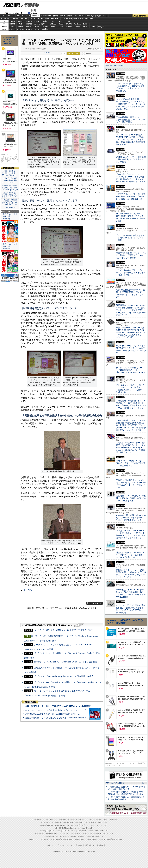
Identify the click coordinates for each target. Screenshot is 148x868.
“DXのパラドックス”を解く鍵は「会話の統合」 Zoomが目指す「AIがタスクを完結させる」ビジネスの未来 (131, 87)
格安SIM (15, 19)
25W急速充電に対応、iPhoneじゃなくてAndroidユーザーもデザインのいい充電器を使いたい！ (131, 518)
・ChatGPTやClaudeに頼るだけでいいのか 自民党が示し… (10, 202)
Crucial (61, 24)
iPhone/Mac (46, 16)
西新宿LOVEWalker (67, 839)
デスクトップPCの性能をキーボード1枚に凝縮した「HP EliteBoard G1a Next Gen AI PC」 (131, 370)
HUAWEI (69, 24)
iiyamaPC (29, 21)
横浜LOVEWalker (54, 839)
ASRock (53, 24)
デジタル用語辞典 (71, 836)
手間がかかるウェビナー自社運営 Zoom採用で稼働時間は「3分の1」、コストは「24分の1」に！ (132, 197)
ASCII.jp (12, 5)
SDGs (75, 19)
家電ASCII (24, 19)
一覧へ (143, 783)
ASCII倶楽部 (140, 16)
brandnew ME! (45, 29)
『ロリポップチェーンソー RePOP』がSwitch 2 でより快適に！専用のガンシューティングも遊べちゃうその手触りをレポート (131, 178)
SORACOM (66, 831)
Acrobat (21, 27)
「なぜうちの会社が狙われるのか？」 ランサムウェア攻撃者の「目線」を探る (131, 273)
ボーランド (29, 590)
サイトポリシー (49, 845)
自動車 (56, 16)
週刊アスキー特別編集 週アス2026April (10, 246)
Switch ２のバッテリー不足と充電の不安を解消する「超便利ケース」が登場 (131, 159)
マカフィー (13, 29)
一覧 (64, 53)
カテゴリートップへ (95, 603)
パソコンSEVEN (45, 21)
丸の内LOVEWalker (105, 839)
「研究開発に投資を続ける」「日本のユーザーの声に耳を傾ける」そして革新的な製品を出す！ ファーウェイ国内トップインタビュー (131, 404)
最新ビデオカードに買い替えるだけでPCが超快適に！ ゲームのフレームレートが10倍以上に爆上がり (131, 349)
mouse (21, 21)
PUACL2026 (89, 19)
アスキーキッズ (6, 19)
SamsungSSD (43, 24)
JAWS (12, 27)
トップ (4, 16)
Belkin (85, 24)
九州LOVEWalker (92, 839)
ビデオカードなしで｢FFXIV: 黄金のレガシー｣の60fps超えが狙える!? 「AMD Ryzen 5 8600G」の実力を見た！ (131, 609)
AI (9, 16)
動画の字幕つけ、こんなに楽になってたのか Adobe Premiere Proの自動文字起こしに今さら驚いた (72, 718)
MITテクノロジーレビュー (95, 836)
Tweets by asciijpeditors (115, 65)
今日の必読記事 (49, 836)
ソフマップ (37, 29)
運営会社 (79, 845)
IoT (13, 16)
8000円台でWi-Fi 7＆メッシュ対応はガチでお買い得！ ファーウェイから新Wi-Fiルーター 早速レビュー (131, 484)
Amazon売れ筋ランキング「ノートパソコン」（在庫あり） (9, 40)
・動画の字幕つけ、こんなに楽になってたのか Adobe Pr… (9, 195)
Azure (37, 27)
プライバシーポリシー (65, 845)
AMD (21, 24)
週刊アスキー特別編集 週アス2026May (10, 216)
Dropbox (53, 27)
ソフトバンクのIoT (102, 27)
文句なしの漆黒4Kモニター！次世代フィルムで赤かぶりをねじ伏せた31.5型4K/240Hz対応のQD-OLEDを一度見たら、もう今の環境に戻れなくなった (131, 447)
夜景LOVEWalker (80, 839)
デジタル (30, 5)
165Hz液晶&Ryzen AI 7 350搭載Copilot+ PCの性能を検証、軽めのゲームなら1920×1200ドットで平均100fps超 (131, 593)
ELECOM (12, 24)
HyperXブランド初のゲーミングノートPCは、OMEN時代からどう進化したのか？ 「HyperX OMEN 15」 (130, 389)
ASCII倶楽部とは (12, 207)
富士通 (13, 21)
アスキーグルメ (34, 19)
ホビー (63, 16)
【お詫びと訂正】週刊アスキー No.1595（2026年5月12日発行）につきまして (127, 788)
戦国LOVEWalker (117, 839)
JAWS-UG (50, 825)
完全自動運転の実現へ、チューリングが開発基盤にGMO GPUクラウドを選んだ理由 (131, 120)
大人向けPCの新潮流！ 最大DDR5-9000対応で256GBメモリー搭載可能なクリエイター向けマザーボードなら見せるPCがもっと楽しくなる (131, 104)
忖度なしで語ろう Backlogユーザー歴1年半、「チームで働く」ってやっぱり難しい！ (130, 555)
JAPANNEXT (29, 29)
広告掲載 (100, 845)
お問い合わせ (90, 845)
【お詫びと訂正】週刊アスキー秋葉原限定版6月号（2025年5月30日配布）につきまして (126, 798)
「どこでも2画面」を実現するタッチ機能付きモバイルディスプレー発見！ (131, 238)
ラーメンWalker (29, 839)
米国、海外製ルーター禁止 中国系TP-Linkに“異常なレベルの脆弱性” (58, 706)
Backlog (69, 27)
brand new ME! (88, 828)
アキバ (81, 16)
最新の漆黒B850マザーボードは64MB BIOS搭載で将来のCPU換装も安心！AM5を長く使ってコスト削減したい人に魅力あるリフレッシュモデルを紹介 (131, 332)
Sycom (37, 21)
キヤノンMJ (21, 29)
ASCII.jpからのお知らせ (115, 783)
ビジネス (20, 16)
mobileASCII (82, 836)
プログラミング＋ (87, 834)
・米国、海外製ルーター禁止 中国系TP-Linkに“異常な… (9, 173)
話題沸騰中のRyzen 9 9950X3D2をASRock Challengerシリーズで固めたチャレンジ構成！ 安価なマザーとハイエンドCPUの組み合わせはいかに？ (131, 310)
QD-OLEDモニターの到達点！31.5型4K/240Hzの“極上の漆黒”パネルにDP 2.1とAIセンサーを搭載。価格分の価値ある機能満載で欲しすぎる (131, 139)
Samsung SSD (44, 831)
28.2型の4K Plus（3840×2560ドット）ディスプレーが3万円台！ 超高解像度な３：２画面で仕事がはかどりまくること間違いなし (131, 534)
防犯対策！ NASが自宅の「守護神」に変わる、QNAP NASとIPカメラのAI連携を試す (131, 498)
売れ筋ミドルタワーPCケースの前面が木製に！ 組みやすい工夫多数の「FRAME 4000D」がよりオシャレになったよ (131, 573)
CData (61, 27)
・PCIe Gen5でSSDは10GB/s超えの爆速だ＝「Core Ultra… (10, 180)
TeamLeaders (55, 19)
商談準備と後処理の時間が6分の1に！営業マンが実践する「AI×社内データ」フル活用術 (131, 255)
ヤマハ (85, 27)
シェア (47, 53)
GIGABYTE (37, 24)
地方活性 (81, 19)
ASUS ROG (29, 24)
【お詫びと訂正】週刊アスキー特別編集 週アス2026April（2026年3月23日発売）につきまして (126, 793)
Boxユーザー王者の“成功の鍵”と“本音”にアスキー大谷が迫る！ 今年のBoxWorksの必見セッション (131, 217)
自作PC (70, 16)
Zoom (93, 27)
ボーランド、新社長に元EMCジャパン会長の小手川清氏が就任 (63, 630)
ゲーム (105, 16)
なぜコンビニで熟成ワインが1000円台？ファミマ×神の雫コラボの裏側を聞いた (131, 463)
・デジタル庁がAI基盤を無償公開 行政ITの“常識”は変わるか (10, 188)
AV (76, 16)
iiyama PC (70, 822)
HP (69, 21)
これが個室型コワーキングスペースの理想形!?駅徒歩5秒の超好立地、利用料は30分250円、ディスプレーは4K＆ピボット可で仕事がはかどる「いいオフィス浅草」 (131, 425)
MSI (53, 21)
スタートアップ (96, 16)
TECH (28, 16)
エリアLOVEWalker (42, 839)
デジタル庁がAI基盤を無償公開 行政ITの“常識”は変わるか (52, 714)
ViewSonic (77, 24)
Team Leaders (75, 834)
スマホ (87, 16)
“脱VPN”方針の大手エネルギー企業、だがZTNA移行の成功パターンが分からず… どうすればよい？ (130, 293)
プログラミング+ (67, 19)
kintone (29, 27)
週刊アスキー (45, 19)
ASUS (61, 21)
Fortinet (77, 27)
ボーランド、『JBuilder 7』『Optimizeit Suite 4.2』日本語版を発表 (65, 662)
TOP (32, 820)
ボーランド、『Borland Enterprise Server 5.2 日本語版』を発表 (64, 676)
